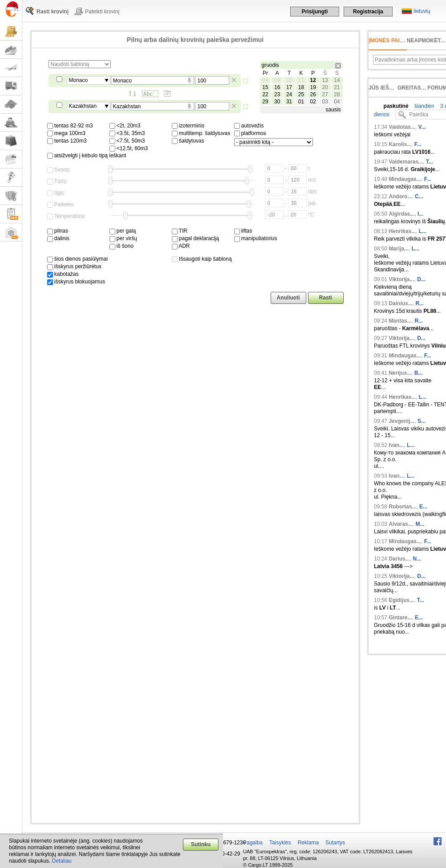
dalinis (58, 238)
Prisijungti (315, 12)
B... (419, 373)
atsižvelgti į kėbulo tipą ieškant (87, 156)
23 (277, 94)
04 (337, 102)
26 (313, 94)
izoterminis (188, 126)
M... (420, 524)
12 (313, 80)
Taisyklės (280, 843)
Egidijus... (401, 600)
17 (289, 87)
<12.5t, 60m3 (129, 148)
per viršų (123, 238)
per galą (123, 231)
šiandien (424, 106)
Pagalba (253, 843)
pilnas (58, 231)
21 (337, 87)
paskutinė (396, 106)
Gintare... (400, 618)
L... (423, 231)
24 (289, 94)
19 (313, 87)
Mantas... (400, 321)
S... (422, 421)
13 (325, 80)
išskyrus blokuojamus (76, 282)
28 (337, 94)
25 (301, 94)
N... (417, 559)
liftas (243, 231)
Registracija (368, 12)
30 (277, 102)
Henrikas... (402, 231)
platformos (250, 133)
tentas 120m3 (67, 141)
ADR (181, 246)
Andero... (400, 197)
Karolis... (400, 144)
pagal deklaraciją (195, 238)
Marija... (399, 249)
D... (421, 279)
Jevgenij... (401, 421)
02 (313, 102)
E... (423, 507)
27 (325, 94)
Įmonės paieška (391, 41)
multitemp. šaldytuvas (201, 133)
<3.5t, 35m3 (127, 133)
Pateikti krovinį (102, 12)
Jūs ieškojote (390, 88)
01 (301, 102)
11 (301, 80)
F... (418, 144)
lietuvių (422, 11)
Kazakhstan (83, 106)
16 (277, 87)
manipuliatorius (256, 238)
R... (420, 303)
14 (337, 80)
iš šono (122, 246)
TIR (180, 231)
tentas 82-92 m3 (70, 126)
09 (277, 80)
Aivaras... (400, 524)
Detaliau (62, 861)
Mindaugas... (405, 179)
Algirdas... (401, 214)
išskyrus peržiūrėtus (74, 266)
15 (265, 87)
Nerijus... (400, 373)
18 (301, 87)
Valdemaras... (406, 162)
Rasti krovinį (53, 12)
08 (265, 80)
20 (325, 87)
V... (422, 127)
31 (289, 102)
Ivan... (396, 445)
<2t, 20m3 (125, 126)
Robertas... (402, 507)
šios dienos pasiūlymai (77, 259)
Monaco (79, 80)
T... (430, 162)
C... (419, 197)
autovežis (249, 126)
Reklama (308, 843)
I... (420, 214)
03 (325, 102)
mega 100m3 (66, 133)
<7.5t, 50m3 (127, 141)
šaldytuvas (188, 141)
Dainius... (400, 303)
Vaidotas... (402, 127)
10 (289, 80)
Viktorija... (401, 279)
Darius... (399, 559)
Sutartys (335, 843)
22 (265, 94)
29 (265, 102)
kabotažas (63, 274)
